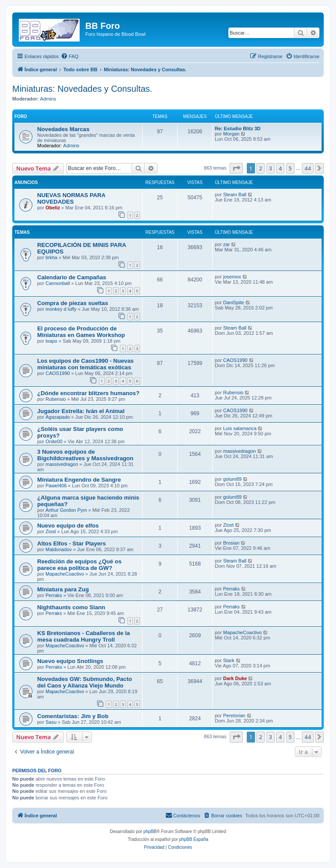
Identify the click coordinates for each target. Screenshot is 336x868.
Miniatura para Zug (63, 589)
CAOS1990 (58, 373)
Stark (229, 660)
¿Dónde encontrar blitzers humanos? (88, 393)
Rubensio (56, 399)
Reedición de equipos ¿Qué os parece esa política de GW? (79, 565)
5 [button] (290, 168)
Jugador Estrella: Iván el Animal (81, 411)
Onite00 (54, 441)
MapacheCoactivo (65, 574)
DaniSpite (234, 302)
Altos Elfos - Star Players (72, 543)
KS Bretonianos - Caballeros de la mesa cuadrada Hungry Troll (84, 636)
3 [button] (271, 168)
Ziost (51, 531)
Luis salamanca (240, 428)
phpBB (150, 832)
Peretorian (234, 715)
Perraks (54, 595)
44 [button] (308, 168)
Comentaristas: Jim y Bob (73, 716)
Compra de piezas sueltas (73, 303)
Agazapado (58, 417)
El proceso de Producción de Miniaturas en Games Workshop (81, 332)
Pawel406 (56, 486)
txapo (51, 341)
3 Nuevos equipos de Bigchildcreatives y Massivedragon (85, 455)
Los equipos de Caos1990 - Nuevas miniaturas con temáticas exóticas (86, 364)
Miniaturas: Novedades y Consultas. (82, 89)
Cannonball (58, 283)
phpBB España (194, 839)
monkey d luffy (61, 309)
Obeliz (53, 208)
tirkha (51, 257)
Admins (48, 99)
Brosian (231, 543)
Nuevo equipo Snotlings (70, 661)
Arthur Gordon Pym (66, 510)
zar (226, 244)
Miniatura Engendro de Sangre (79, 480)
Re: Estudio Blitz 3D (238, 128)
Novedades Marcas (63, 129)
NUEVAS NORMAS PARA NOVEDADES (71, 198)
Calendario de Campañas (72, 277)
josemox (232, 277)
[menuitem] (70, 56)
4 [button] (280, 168)
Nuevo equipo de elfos (68, 526)
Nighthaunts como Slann (71, 607)
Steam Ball (235, 194)
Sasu (51, 722)
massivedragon (62, 464)
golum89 (232, 479)
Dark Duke (235, 678)
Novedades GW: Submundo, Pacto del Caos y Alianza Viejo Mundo (85, 682)
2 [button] (261, 168)
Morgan (231, 134)
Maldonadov (59, 549)
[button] (236, 168)
